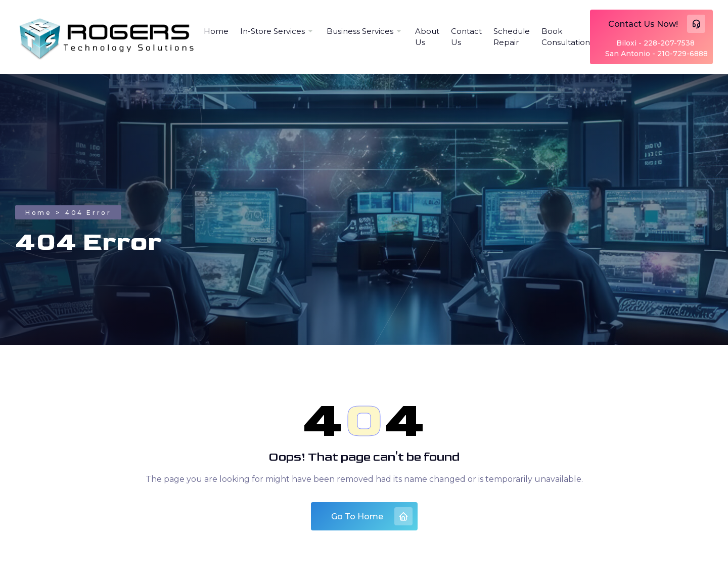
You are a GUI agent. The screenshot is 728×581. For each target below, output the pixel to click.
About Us (427, 37)
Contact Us (466, 37)
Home (216, 31)
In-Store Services (272, 31)
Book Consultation (566, 37)
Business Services (360, 31)
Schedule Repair (512, 37)
